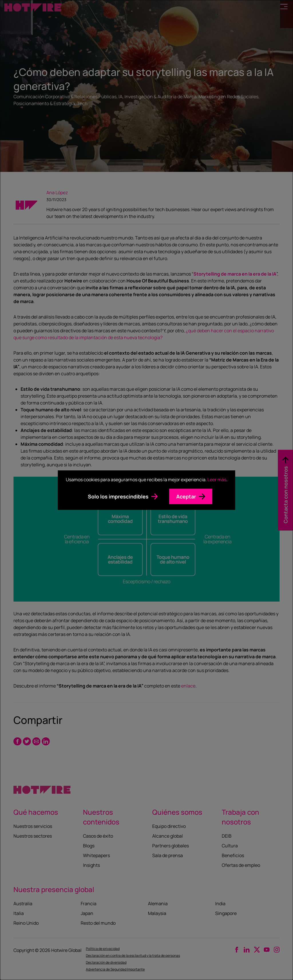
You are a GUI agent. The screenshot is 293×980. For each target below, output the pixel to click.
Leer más (217, 480)
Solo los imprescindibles (118, 496)
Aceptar (186, 496)
